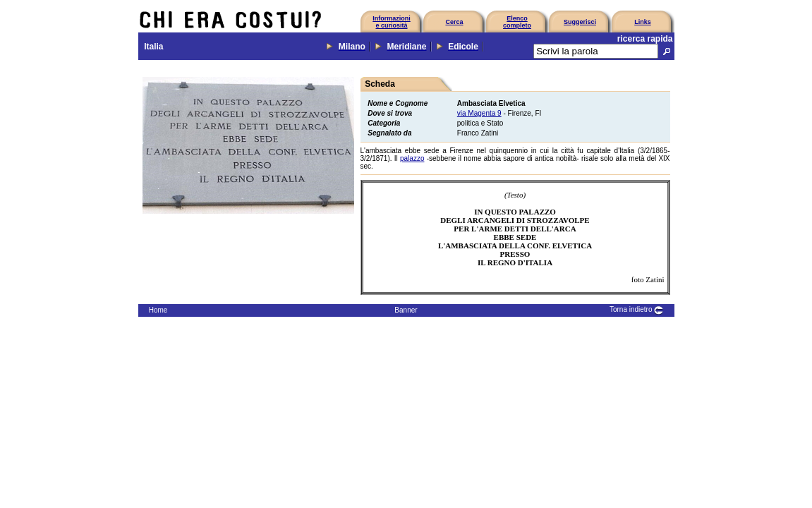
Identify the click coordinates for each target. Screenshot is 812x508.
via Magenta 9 (479, 113)
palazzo (412, 158)
